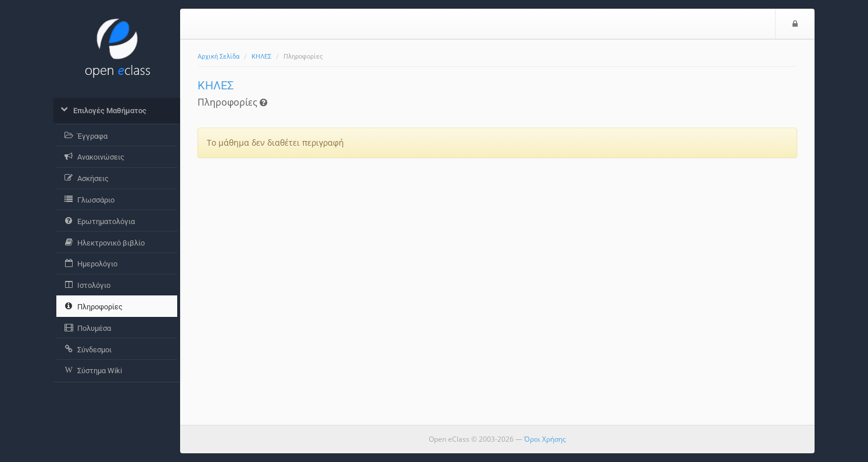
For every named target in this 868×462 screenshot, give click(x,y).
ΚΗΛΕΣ (261, 57)
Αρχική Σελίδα (218, 57)
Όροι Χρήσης (545, 439)
